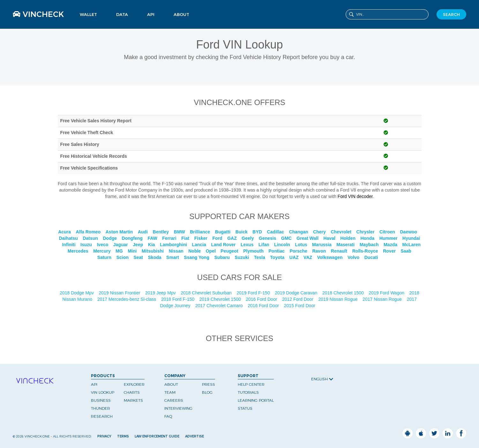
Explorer (134, 384)
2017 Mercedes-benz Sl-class (127, 299)
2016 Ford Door (262, 299)
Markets (133, 400)
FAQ (168, 416)
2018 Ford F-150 (178, 299)
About (181, 14)
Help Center (251, 384)
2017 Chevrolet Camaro (220, 306)
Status (245, 408)
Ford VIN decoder (355, 196)
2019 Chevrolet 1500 (221, 299)
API (151, 14)
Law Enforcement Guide (157, 436)
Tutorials (248, 392)
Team (170, 392)
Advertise (195, 436)
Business (101, 400)
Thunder (101, 408)
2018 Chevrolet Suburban (207, 293)
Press (209, 384)
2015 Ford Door (300, 306)
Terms (123, 436)
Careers (174, 400)
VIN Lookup (103, 392)
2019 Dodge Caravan (297, 293)
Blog (207, 392)
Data (122, 14)
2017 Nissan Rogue (383, 299)
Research (102, 416)
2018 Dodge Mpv (77, 293)
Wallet (88, 14)
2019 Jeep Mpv (161, 293)
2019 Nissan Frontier (120, 293)
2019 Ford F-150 (254, 293)
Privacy (104, 436)
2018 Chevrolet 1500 (344, 293)
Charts (132, 392)
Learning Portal (256, 400)
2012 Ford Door (298, 299)
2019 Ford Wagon (387, 293)
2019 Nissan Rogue (339, 299)
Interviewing (178, 408)
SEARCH (451, 15)
